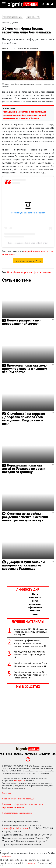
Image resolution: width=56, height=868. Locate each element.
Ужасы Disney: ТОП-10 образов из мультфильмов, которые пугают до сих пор (30, 632)
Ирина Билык (14, 272)
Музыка (18, 754)
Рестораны (31, 754)
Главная (6, 23)
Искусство (45, 754)
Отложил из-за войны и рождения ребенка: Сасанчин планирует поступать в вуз (25, 517)
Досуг (15, 23)
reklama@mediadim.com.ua (15, 828)
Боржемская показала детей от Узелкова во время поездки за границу (24, 468)
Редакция (7, 793)
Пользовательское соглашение (17, 813)
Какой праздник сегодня (13, 17)
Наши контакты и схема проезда (18, 799)
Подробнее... (6, 857)
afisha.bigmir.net (19, 781)
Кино (9, 754)
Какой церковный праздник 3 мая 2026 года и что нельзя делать (31, 664)
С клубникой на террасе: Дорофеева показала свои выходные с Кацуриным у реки (24, 418)
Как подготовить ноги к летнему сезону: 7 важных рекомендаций (30, 655)
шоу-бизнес (27, 272)
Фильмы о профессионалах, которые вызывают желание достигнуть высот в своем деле (30, 643)
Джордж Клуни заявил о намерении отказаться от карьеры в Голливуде (24, 565)
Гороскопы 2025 (33, 17)
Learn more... (31, 863)
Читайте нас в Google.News (28, 261)
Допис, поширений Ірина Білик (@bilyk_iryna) (28, 243)
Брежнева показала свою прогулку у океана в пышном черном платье (25, 369)
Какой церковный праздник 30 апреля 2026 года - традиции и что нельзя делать (31, 675)
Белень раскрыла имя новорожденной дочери (22, 322)
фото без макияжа (42, 272)
